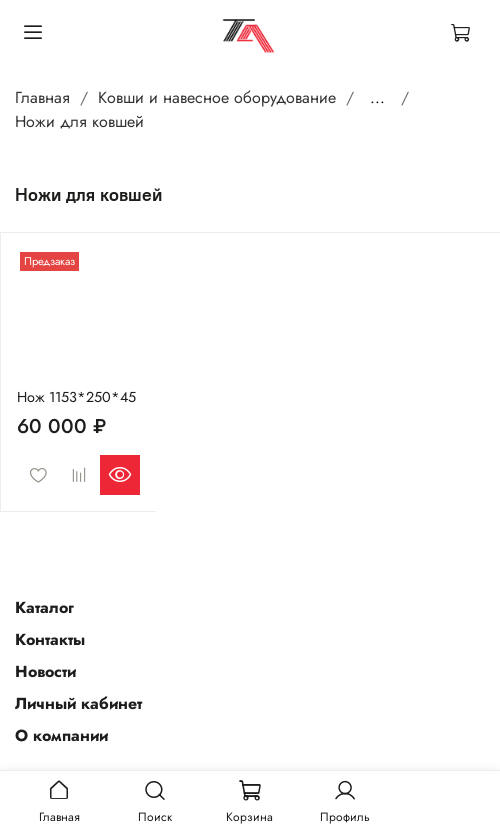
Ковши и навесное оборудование (217, 97)
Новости (45, 671)
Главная (42, 97)
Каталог (44, 607)
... (377, 98)
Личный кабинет (78, 703)
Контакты (50, 639)
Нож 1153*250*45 (76, 397)
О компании (61, 735)
